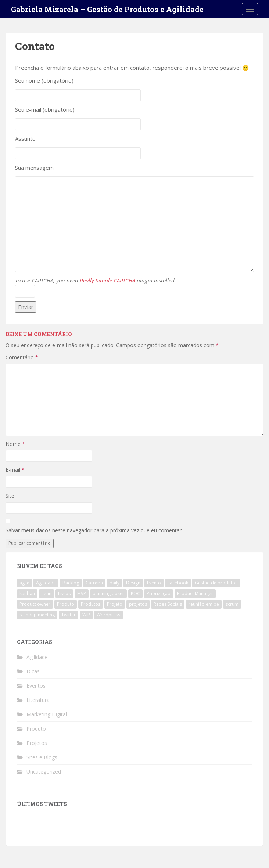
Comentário (22, 357)
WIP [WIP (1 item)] (86, 615)
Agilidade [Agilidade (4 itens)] (46, 583)
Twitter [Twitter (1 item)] (69, 615)
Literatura (38, 700)
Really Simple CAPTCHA (107, 280)
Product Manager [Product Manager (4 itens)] (195, 593)
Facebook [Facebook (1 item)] (178, 583)
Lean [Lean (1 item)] (46, 593)
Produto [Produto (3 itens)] (66, 604)
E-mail (15, 470)
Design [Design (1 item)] (133, 583)
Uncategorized (44, 772)
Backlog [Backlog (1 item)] (71, 583)
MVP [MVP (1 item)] (82, 593)
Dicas (33, 671)
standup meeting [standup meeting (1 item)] (37, 615)
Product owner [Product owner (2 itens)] (35, 604)
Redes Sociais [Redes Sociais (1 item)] (168, 604)
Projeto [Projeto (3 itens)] (115, 604)
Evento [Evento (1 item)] (154, 583)
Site (10, 496)
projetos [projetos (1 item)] (138, 604)
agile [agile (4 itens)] (24, 583)
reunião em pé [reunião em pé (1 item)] (204, 604)
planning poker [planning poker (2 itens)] (108, 593)
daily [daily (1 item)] (114, 583)
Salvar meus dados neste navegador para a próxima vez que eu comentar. (94, 530)
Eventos (36, 686)
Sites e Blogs (42, 757)
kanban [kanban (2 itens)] (27, 593)
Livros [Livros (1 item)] (64, 593)
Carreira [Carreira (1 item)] (94, 583)
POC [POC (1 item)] (135, 593)
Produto (36, 729)
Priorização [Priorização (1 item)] (159, 593)
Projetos (37, 743)
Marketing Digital (47, 714)
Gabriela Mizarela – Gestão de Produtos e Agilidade (107, 9)
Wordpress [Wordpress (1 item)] (108, 615)
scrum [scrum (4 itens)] (232, 604)
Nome (15, 444)
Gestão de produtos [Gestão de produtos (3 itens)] (216, 583)
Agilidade (37, 657)
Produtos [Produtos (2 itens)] (91, 604)
